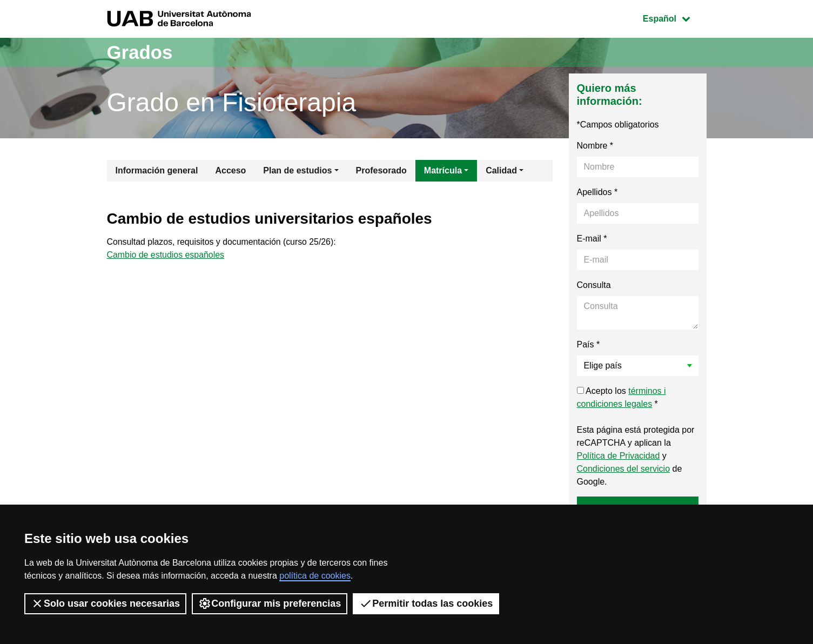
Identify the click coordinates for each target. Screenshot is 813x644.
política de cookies (315, 576)
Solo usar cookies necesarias (105, 603)
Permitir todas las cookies (426, 603)
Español (674, 18)
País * (589, 344)
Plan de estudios (297, 170)
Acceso (230, 170)
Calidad (501, 170)
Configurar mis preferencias (270, 603)
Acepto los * (621, 397)
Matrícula (443, 170)
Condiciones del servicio (624, 469)
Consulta (594, 285)
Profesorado (381, 170)
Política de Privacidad (619, 456)
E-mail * (592, 239)
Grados (141, 52)
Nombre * (595, 146)
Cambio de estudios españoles (166, 255)
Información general (157, 170)
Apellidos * (597, 192)
